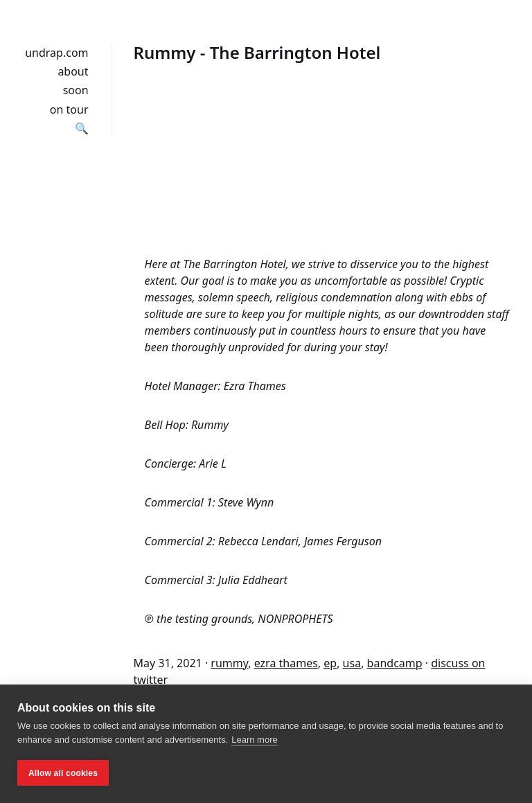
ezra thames (286, 663)
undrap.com (56, 53)
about (73, 71)
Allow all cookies (63, 773)
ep (330, 663)
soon (76, 90)
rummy (229, 663)
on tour (69, 109)
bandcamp (395, 663)
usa (352, 663)
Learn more (254, 740)
